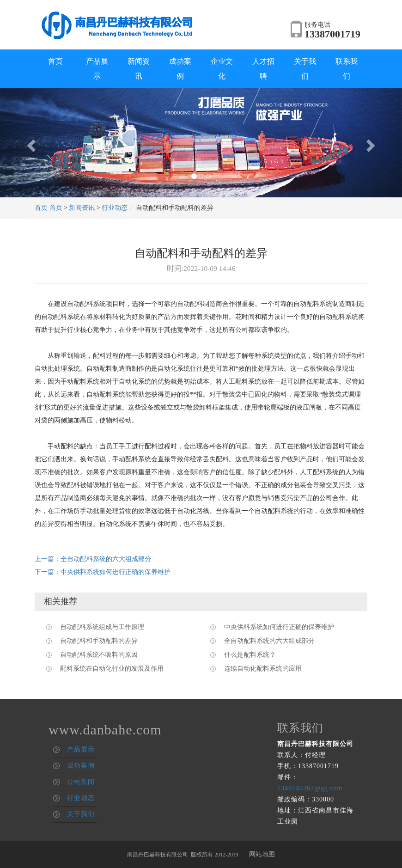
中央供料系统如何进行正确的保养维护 (279, 627)
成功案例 (180, 69)
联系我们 (347, 69)
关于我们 (305, 69)
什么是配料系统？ (250, 655)
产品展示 (97, 69)
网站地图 (262, 854)
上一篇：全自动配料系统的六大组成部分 (93, 559)
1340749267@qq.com (310, 788)
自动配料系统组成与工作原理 (102, 627)
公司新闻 (81, 782)
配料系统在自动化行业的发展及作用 (112, 669)
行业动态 (115, 208)
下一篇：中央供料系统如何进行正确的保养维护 (103, 572)
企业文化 (222, 69)
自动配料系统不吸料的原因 (99, 655)
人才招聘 (263, 69)
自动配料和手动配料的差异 (99, 641)
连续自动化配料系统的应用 (263, 669)
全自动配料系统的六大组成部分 (269, 641)
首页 (55, 61)
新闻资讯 (139, 69)
